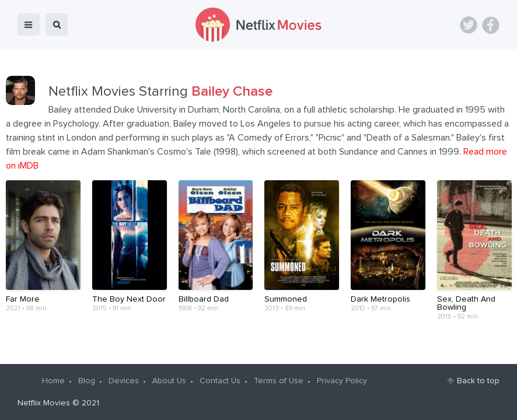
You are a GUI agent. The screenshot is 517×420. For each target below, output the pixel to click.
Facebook (491, 25)
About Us (169, 381)
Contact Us (220, 381)
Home (53, 381)
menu (29, 24)
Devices (124, 381)
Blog (87, 381)
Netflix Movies (44, 403)
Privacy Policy (342, 381)
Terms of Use (279, 381)
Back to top (478, 381)
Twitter (469, 25)
